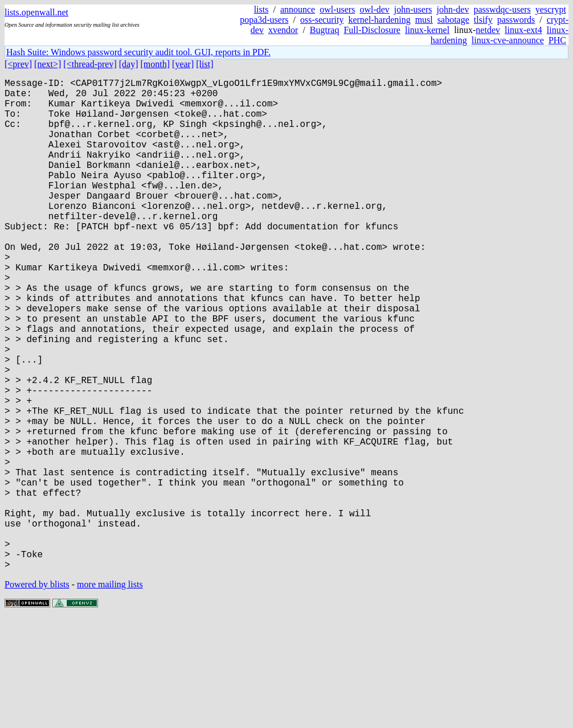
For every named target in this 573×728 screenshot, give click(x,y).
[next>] (48, 64)
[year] (183, 64)
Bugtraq (325, 30)
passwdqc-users (502, 9)
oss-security (322, 20)
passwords (516, 20)
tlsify (483, 20)
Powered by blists (37, 694)
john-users (413, 9)
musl (424, 20)
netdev (488, 30)
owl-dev (374, 9)
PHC (557, 40)
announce (298, 9)
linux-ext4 (523, 30)
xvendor (283, 30)
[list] (204, 64)
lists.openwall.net (36, 12)
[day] (129, 64)
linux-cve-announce (508, 40)
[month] (155, 64)
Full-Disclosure (372, 30)
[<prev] (18, 64)
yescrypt (551, 9)
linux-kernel (427, 30)
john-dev (453, 9)
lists (261, 9)
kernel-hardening (379, 20)
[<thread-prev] (90, 64)
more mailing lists (110, 694)
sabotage (453, 20)
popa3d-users (264, 20)
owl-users (337, 9)
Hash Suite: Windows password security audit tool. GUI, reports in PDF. (138, 52)
